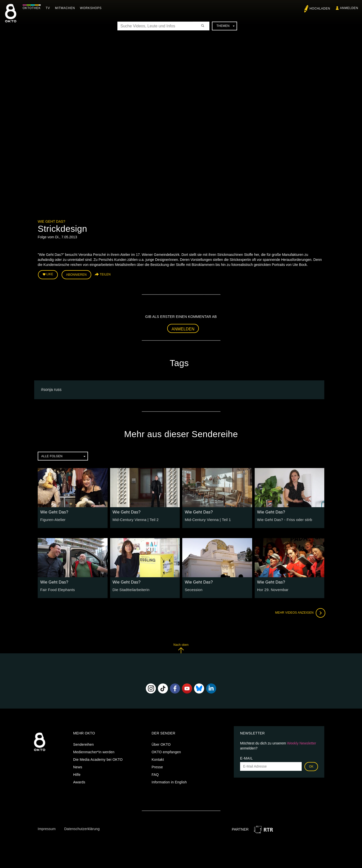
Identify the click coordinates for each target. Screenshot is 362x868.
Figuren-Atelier (52, 519)
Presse (157, 766)
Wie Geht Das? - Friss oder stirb (283, 519)
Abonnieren (76, 274)
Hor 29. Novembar (272, 589)
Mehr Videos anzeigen (299, 612)
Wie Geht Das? (51, 221)
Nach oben (181, 647)
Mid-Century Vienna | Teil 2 (134, 519)
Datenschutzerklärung (82, 828)
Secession (193, 589)
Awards (79, 781)
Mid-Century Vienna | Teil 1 (207, 519)
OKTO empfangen (166, 751)
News (78, 766)
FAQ (155, 774)
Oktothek (33, 8)
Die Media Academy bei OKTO (98, 759)
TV (49, 8)
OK (311, 766)
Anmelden (183, 328)
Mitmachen (66, 8)
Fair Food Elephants (57, 589)
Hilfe (77, 774)
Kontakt (158, 759)
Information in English (169, 781)
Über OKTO (161, 744)
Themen (225, 26)
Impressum (47, 828)
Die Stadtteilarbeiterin (130, 589)
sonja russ (52, 389)
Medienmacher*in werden (94, 751)
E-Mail (246, 758)
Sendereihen (83, 744)
